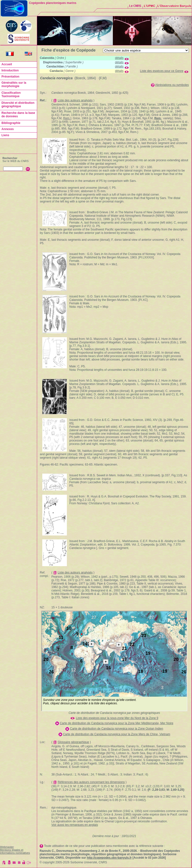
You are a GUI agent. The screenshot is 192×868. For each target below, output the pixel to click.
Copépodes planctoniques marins (53, 3)
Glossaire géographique (73, 742)
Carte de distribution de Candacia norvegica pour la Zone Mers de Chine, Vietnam (117, 734)
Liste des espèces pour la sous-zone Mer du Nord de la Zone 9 (117, 718)
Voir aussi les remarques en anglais (75, 825)
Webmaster (7, 847)
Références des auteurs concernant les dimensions (91, 782)
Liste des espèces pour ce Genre (162, 71)
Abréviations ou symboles (172, 85)
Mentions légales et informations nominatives (15, 851)
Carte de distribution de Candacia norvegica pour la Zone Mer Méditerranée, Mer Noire (117, 723)
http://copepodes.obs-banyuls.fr (109, 858)
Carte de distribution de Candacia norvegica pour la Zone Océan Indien (117, 729)
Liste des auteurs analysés (75, 100)
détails (119, 58)
